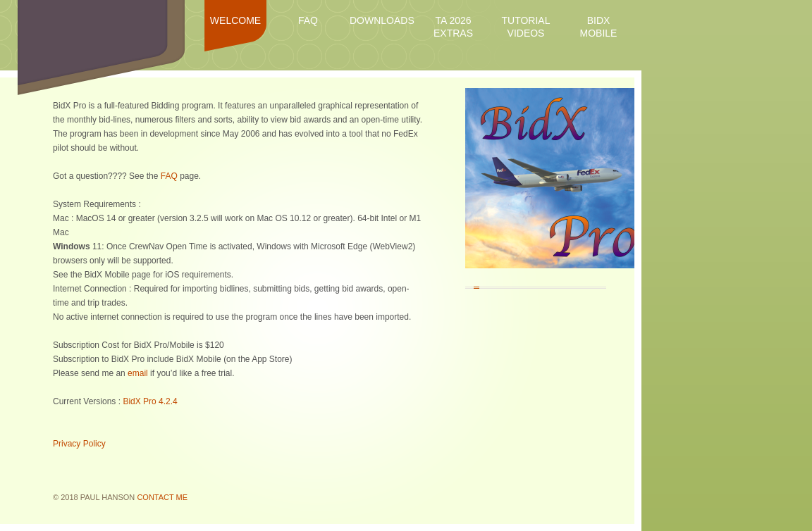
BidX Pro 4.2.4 (150, 401)
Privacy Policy (79, 444)
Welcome (235, 20)
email (138, 373)
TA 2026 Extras (453, 27)
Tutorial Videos (526, 27)
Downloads (381, 20)
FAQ (308, 20)
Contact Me (162, 497)
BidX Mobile (599, 27)
